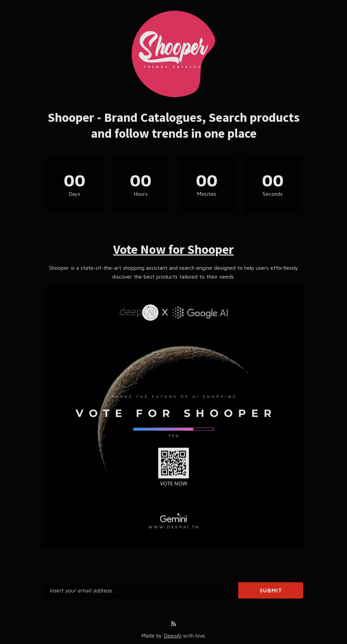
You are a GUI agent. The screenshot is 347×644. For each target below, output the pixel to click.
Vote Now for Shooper (173, 249)
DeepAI (172, 636)
